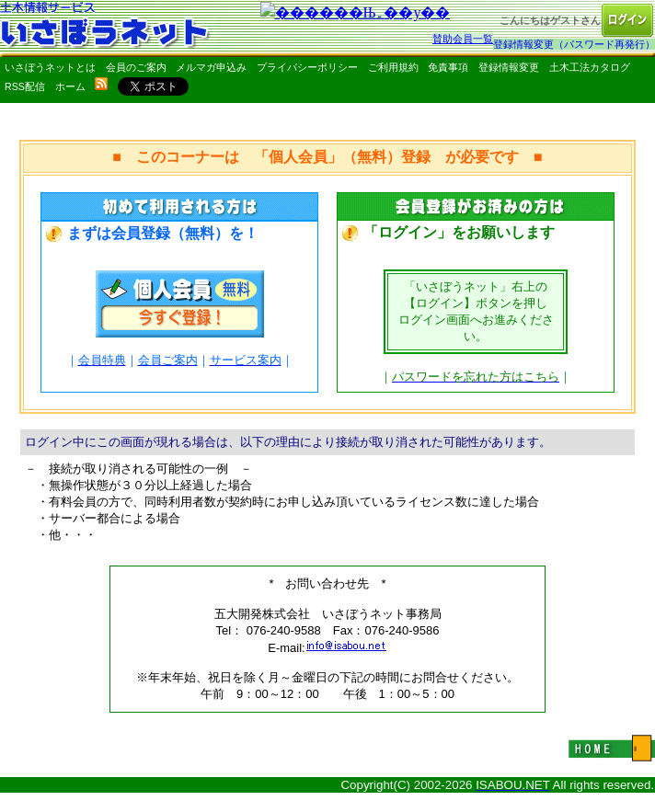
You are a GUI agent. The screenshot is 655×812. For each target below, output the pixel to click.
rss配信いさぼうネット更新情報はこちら (101, 84)
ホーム (70, 86)
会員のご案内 (136, 67)
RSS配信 (25, 86)
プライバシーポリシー (307, 67)
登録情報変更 (509, 67)
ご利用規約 (393, 67)
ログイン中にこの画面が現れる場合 (121, 442)
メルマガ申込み (211, 67)
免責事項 (448, 67)
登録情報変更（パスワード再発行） (574, 44)
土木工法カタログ (590, 67)
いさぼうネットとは (50, 67)
